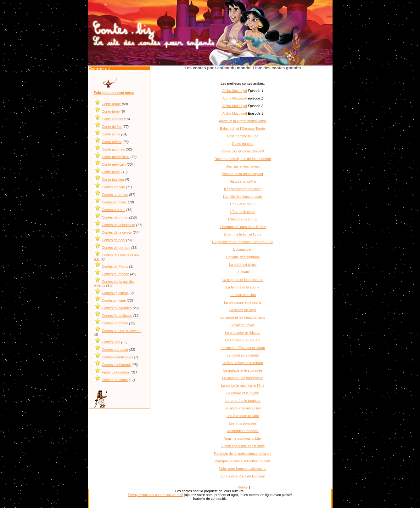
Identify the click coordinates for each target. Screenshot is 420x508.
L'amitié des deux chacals (243, 197)
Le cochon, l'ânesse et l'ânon (243, 348)
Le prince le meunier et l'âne (243, 385)
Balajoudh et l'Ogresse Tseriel (243, 128)
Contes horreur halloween (122, 331)
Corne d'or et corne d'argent (243, 151)
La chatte (243, 272)
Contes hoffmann (115, 323)
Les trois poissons (243, 423)
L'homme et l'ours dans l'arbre (243, 227)
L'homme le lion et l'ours (243, 234)
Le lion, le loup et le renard (243, 363)
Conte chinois (112, 119)
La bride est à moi (243, 265)
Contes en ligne (114, 300)
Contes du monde (116, 274)
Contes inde (111, 342)
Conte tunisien (113, 180)
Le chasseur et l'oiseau (243, 333)
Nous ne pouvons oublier (243, 438)
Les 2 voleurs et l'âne (243, 416)
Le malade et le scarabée (243, 370)
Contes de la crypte (117, 232)
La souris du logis (243, 310)
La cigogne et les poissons (243, 280)
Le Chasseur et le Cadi (243, 340)
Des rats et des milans (243, 166)
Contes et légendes (117, 308)
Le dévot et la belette (243, 355)
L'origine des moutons (243, 257)
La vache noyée (243, 325)
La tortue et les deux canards (243, 317)
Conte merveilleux (116, 157)
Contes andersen (115, 195)
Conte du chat (243, 144)
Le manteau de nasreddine (243, 378)
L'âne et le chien (243, 212)
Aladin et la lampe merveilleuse (243, 121)
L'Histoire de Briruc (243, 219)
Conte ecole (111, 134)
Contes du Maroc (115, 266)
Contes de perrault (116, 248)
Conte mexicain (114, 164)
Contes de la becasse (119, 225)
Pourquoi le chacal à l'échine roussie (243, 461)
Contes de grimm (115, 217)
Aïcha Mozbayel (234, 91)
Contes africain (113, 187)
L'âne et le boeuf (243, 204)
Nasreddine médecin (243, 431)
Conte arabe (112, 104)
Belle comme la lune (243, 136)
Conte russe (111, 172)
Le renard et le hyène (243, 393)
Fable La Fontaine (116, 372)
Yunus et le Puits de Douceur (243, 476)
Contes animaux (115, 202)
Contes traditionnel (116, 365)
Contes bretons (114, 210)
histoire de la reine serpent (243, 174)
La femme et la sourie (243, 287)
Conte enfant (112, 142)
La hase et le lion (243, 295)
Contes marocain (115, 350)
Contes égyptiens (115, 293)
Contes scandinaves (118, 357)
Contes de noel (114, 240)
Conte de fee (112, 127)
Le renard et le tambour (243, 401)
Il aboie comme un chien (243, 189)
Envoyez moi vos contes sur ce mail (156, 495)
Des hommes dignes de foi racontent (243, 159)
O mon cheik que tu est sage (243, 446)
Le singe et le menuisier (243, 408)
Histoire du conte (115, 380)
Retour (243, 487)
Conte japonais (113, 149)
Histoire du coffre (243, 181)
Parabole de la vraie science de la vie (243, 454)
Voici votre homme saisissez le (243, 469)
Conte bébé (111, 111)
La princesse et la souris (243, 302)
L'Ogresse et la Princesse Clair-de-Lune (243, 242)
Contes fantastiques (117, 316)
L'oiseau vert (243, 249)
